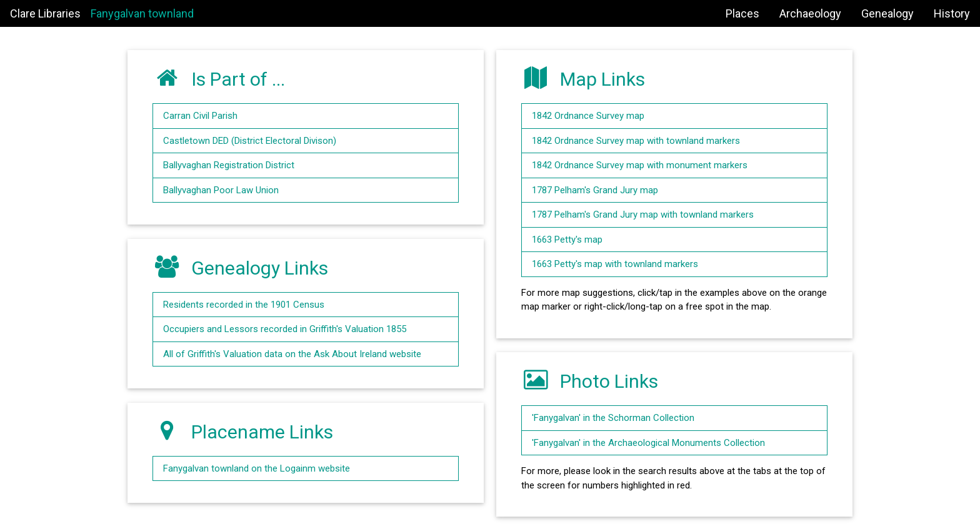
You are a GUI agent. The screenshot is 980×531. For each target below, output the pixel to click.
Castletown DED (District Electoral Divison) (250, 141)
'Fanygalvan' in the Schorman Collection (613, 418)
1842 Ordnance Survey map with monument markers (640, 165)
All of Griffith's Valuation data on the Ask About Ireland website (292, 354)
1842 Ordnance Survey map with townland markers (636, 141)
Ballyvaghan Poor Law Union (221, 190)
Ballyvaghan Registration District (229, 165)
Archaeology (810, 13)
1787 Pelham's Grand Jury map (595, 190)
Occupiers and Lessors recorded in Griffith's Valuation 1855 (285, 329)
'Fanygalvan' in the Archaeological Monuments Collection (648, 443)
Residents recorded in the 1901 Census (244, 305)
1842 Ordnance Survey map (588, 116)
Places (742, 13)
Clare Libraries (45, 13)
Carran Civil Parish (200, 116)
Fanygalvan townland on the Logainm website (257, 468)
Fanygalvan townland (142, 13)
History (952, 13)
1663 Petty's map (567, 240)
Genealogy (887, 13)
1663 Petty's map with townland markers (615, 264)
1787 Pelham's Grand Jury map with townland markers (643, 215)
